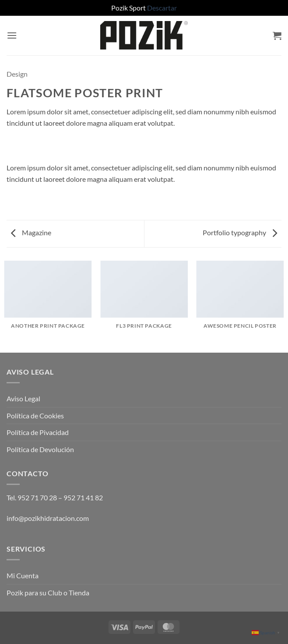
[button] (12, 35)
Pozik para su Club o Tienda (48, 593)
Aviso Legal (23, 398)
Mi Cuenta (23, 575)
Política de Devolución (40, 449)
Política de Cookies (35, 416)
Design (17, 74)
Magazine (31, 232)
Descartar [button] (162, 8)
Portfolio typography (240, 232)
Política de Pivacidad (38, 432)
